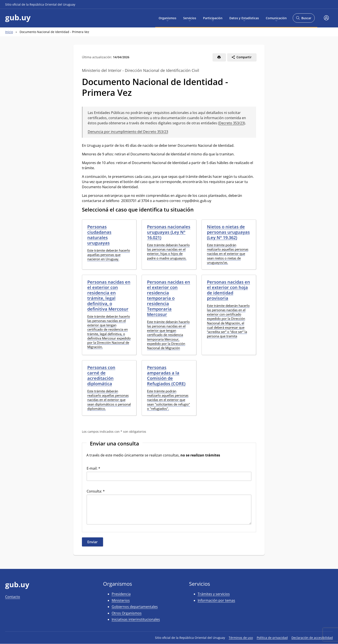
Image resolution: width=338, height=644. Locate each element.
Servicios (190, 18)
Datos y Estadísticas (244, 18)
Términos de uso (241, 638)
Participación (213, 18)
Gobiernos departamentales (135, 607)
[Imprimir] (219, 57)
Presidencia (121, 594)
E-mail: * (93, 468)
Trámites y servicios (214, 594)
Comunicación (276, 18)
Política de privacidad (272, 638)
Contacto (13, 597)
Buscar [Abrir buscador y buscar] (304, 19)
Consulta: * (96, 491)
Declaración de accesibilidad (312, 638)
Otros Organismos (127, 613)
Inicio (9, 32)
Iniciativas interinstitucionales (136, 619)
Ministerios (121, 600)
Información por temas (216, 600)
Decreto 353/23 (232, 123)
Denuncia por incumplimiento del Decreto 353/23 (128, 132)
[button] (326, 18)
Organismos (167, 18)
